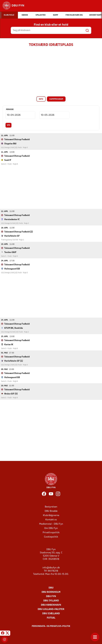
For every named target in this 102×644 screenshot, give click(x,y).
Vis (8, 125)
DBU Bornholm (51, 592)
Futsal (51, 618)
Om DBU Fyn (51, 528)
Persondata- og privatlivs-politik (51, 626)
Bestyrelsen (51, 507)
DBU (51, 588)
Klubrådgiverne (51, 515)
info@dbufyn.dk (51, 568)
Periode (10, 110)
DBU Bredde (51, 511)
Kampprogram (56, 99)
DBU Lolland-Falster (51, 609)
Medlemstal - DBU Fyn (51, 524)
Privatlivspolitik (51, 532)
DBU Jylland (51, 601)
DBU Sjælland (51, 613)
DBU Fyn (51, 596)
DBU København (51, 605)
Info (41, 99)
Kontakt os (51, 520)
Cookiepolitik (51, 537)
